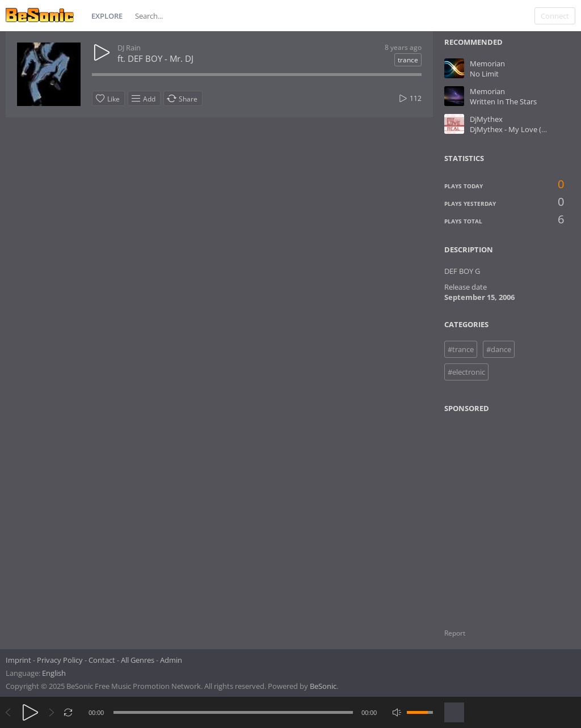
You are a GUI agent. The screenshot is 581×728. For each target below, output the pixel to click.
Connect (555, 16)
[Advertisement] (499, 514)
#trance (461, 349)
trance (408, 60)
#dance (499, 349)
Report (455, 633)
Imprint (18, 660)
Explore (107, 16)
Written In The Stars (503, 101)
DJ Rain (129, 48)
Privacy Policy (60, 660)
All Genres (138, 660)
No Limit (484, 74)
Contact (102, 660)
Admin (171, 660)
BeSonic (323, 686)
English (54, 673)
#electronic (466, 372)
